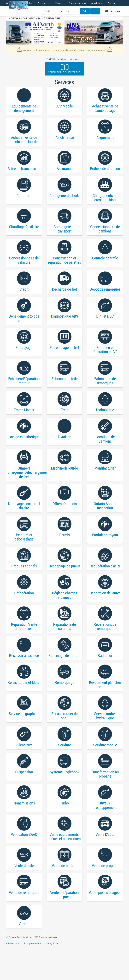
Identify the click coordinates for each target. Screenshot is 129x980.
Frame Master (24, 423)
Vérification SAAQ (24, 864)
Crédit (24, 297)
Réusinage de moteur (64, 678)
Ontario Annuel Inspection (105, 522)
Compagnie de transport (64, 235)
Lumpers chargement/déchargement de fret (24, 488)
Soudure (65, 771)
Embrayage (24, 358)
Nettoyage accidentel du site (24, 522)
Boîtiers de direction (105, 172)
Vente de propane (105, 896)
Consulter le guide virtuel (64, 69)
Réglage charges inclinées (65, 615)
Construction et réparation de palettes (64, 267)
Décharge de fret (64, 297)
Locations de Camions (105, 453)
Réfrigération (24, 613)
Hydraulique (105, 423)
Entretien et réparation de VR (105, 360)
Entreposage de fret (64, 358)
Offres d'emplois (65, 520)
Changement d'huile (65, 200)
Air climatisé (65, 139)
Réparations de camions (64, 648)
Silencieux (24, 771)
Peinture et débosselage (24, 555)
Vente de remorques (24, 925)
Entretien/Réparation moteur (24, 393)
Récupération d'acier (105, 585)
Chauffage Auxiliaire (24, 232)
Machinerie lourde (64, 483)
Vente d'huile (24, 896)
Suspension (24, 799)
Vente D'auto (105, 864)
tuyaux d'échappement (105, 834)
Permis (64, 553)
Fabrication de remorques (105, 393)
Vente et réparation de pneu (64, 927)
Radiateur (105, 678)
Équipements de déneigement (24, 109)
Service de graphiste (24, 739)
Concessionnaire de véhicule (24, 267)
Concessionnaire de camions (105, 235)
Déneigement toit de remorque (24, 328)
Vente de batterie (65, 896)
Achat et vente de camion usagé (105, 109)
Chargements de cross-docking (105, 202)
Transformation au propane (105, 801)
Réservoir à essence (24, 678)
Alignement (105, 139)
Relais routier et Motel (24, 706)
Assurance (65, 172)
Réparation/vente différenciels (24, 648)
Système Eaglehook (65, 799)
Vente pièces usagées (105, 925)
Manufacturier (105, 483)
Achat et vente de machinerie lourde (24, 142)
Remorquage (64, 706)
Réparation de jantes (105, 613)
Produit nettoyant (105, 553)
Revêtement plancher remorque (105, 708)
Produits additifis (24, 585)
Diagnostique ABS (65, 325)
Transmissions (24, 832)
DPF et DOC (105, 325)
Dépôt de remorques (105, 297)
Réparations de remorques (105, 648)
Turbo (64, 832)
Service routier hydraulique (105, 741)
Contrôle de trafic (105, 265)
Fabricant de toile (65, 390)
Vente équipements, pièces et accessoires (65, 866)
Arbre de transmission (24, 172)
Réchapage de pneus (65, 585)
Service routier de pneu (64, 741)
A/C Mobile (65, 107)
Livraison (65, 451)
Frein (65, 423)
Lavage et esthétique (24, 451)
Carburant (24, 200)
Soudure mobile (105, 771)
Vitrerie (24, 957)
